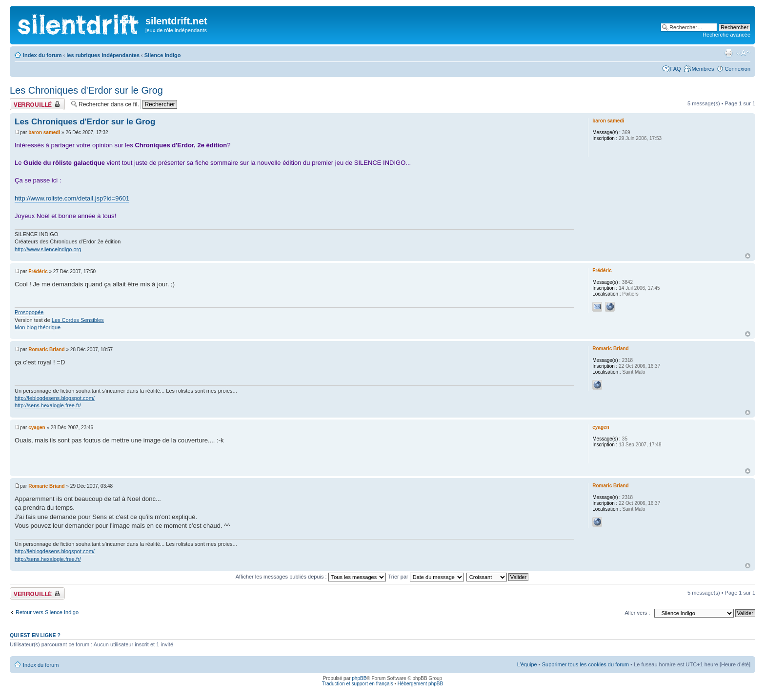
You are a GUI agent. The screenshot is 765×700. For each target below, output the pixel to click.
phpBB (359, 678)
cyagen (37, 428)
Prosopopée (29, 312)
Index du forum (42, 55)
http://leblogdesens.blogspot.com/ (55, 398)
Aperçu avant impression (728, 53)
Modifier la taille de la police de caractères (743, 53)
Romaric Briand (46, 350)
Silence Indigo (163, 55)
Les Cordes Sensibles (78, 320)
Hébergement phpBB (420, 684)
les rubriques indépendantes (103, 55)
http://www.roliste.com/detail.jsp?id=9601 (72, 198)
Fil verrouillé (37, 104)
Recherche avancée (726, 35)
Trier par (426, 577)
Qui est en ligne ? (35, 635)
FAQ (676, 69)
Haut (748, 256)
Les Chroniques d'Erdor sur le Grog (86, 90)
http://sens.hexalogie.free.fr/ (48, 405)
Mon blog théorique (38, 327)
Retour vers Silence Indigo (47, 612)
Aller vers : (637, 613)
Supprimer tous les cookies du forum (586, 664)
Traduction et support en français (358, 684)
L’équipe (527, 664)
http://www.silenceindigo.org (48, 249)
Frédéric (38, 271)
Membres (703, 69)
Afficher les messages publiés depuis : (311, 577)
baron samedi (44, 132)
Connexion (737, 69)
